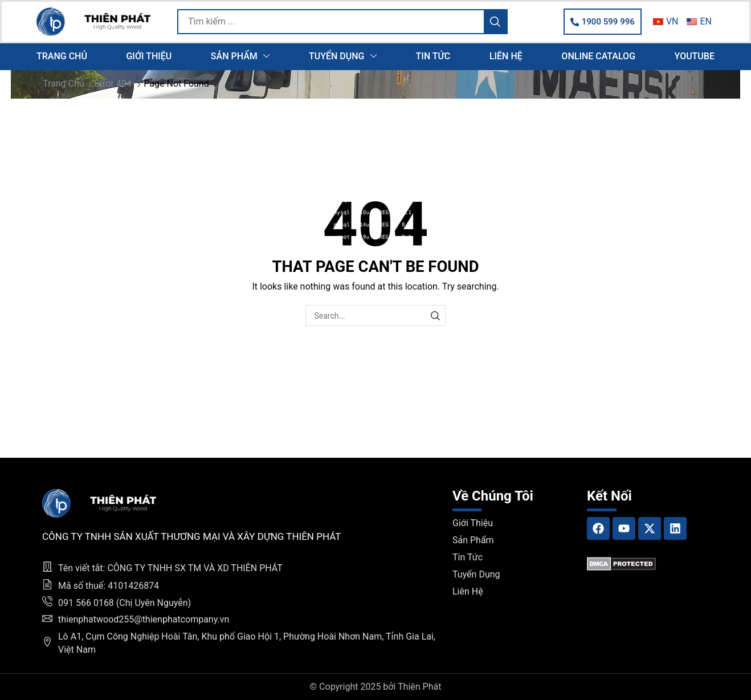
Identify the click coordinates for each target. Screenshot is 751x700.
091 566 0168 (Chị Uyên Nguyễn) (125, 603)
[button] (603, 22)
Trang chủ (64, 84)
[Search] (495, 22)
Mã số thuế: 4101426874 (109, 586)
